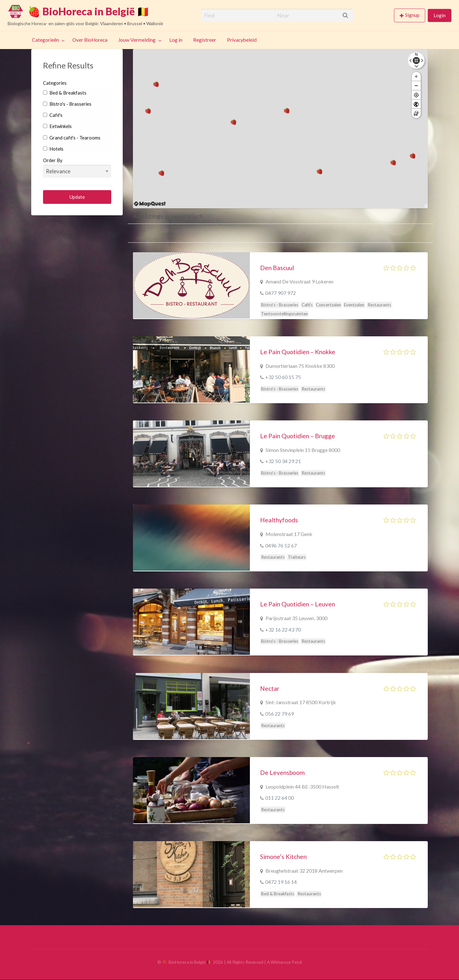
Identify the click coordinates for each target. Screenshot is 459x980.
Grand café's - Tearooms (72, 138)
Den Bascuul (277, 268)
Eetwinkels (57, 126)
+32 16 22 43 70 (283, 629)
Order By (77, 168)
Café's (53, 115)
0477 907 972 (280, 293)
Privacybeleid (242, 40)
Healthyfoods (279, 520)
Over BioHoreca (90, 40)
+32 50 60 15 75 (283, 377)
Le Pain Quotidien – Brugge (298, 436)
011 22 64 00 (280, 798)
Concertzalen (328, 305)
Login (440, 15)
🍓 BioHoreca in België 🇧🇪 (89, 11)
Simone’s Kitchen (283, 857)
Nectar (270, 688)
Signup (412, 15)
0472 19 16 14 (281, 882)
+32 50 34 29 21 (283, 461)
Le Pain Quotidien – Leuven (298, 604)
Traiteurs (297, 557)
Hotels (53, 149)
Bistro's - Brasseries (67, 104)
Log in (176, 40)
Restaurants (379, 305)
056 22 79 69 (280, 714)
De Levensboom (282, 773)
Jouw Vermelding (137, 40)
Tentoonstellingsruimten (284, 314)
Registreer (205, 40)
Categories (55, 83)
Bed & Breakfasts (65, 93)
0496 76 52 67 (281, 545)
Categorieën (45, 40)
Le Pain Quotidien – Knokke (298, 352)
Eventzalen (354, 305)
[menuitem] (411, 15)
